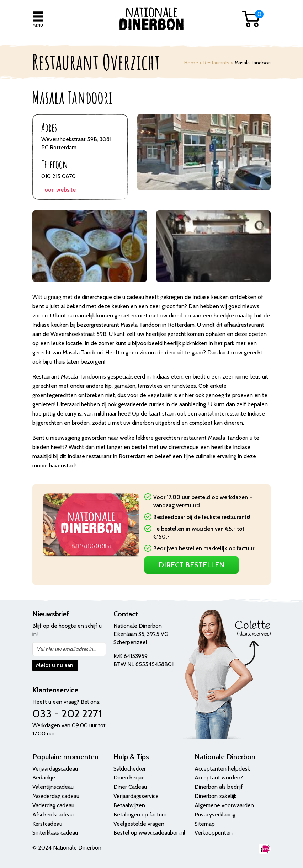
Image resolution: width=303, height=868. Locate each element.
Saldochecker (130, 769)
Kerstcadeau (47, 824)
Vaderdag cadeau (53, 805)
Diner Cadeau (130, 787)
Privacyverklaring (215, 815)
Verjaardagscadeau (55, 769)
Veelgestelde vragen (139, 824)
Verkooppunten (214, 833)
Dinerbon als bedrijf (219, 787)
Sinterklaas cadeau (55, 833)
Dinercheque (129, 778)
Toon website (59, 190)
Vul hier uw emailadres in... (67, 649)
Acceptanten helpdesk (222, 769)
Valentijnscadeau (53, 787)
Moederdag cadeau (56, 796)
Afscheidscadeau (53, 815)
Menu (38, 25)
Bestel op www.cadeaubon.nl (149, 833)
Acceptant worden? (219, 778)
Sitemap (205, 824)
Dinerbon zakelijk (216, 796)
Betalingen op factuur (140, 815)
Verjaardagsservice (136, 796)
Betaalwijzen (129, 805)
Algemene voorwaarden (224, 805)
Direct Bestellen (192, 565)
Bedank (42, 778)
